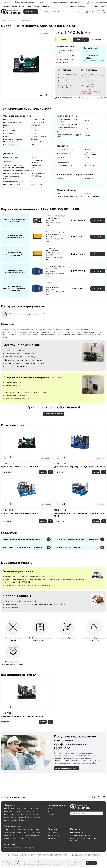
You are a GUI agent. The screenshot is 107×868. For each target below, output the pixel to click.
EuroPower (16, 835)
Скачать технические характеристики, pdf (29, 316)
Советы (31, 6)
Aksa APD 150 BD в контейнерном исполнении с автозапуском (15, 291)
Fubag (17, 832)
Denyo (33, 835)
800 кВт (7, 814)
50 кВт (14, 805)
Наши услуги (53, 835)
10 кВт (12, 802)
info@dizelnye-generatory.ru (76, 6)
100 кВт (19, 20)
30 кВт (33, 802)
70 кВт (28, 805)
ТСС (33, 832)
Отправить (74, 811)
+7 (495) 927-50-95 (99, 6)
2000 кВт (33, 814)
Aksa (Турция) (36, 133)
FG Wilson (26, 832)
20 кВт (26, 802)
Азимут (7, 835)
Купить (64, 40)
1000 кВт (24, 814)
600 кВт (23, 811)
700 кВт (32, 811)
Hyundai (26, 835)
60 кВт (21, 805)
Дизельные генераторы (8, 20)
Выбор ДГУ (52, 802)
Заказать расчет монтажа (53, 417)
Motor (34, 826)
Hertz (6, 829)
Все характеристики (62, 62)
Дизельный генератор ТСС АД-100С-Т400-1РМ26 (78, 471)
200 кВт (30, 808)
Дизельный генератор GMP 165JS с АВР (24, 723)
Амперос (8, 838)
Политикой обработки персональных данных (23, 864)
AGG (14, 826)
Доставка (39, 6)
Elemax (27, 829)
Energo (19, 829)
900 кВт (15, 814)
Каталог (30, 12)
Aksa (11, 832)
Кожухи (29, 848)
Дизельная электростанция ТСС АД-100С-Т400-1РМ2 (78, 521)
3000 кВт (7, 817)
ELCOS (20, 826)
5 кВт (6, 802)
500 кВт (15, 811)
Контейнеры (19, 848)
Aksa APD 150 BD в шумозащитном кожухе (15, 239)
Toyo (6, 832)
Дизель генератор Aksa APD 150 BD (21, 470)
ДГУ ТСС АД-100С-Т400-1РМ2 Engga (21, 520)
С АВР (58, 101)
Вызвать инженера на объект (67, 776)
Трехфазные (88, 98)
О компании (6, 6)
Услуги (23, 6)
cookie (5, 864)
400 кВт (7, 811)
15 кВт (19, 802)
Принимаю (91, 863)
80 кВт (35, 805)
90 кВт (6, 808)
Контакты (49, 6)
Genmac (7, 826)
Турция (89, 58)
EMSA (27, 826)
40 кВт (7, 805)
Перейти (97, 223)
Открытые (98, 98)
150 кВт (22, 808)
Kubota (35, 829)
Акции (16, 6)
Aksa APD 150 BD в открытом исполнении (15, 223)
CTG (15, 838)
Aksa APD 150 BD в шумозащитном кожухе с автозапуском (15, 257)
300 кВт (38, 808)
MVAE (12, 829)
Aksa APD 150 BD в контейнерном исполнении (15, 274)
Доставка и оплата (55, 832)
